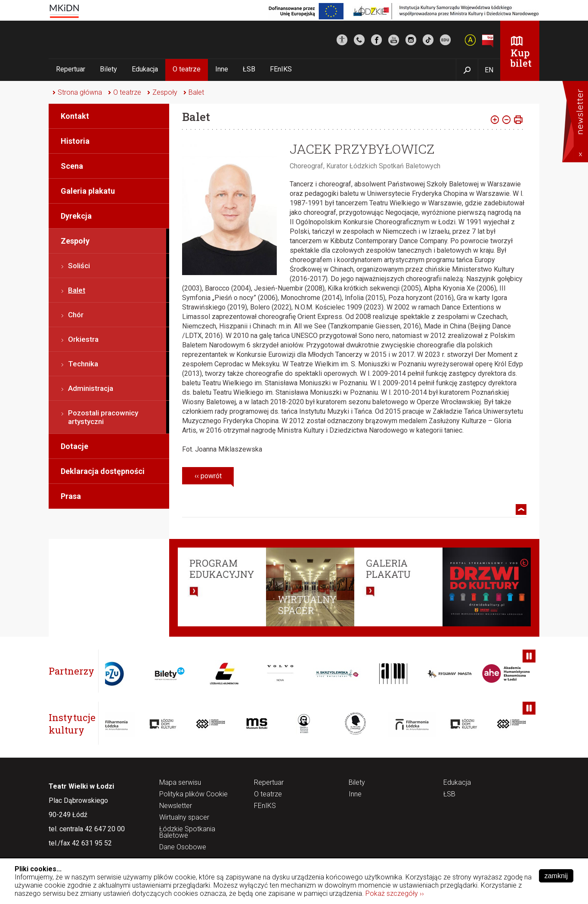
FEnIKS (281, 69)
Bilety (108, 69)
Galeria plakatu (88, 191)
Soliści (79, 266)
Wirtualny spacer (184, 818)
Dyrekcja (76, 216)
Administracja (91, 388)
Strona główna (80, 92)
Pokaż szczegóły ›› (395, 893)
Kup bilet (521, 58)
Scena (72, 166)
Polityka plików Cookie (193, 794)
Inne (222, 69)
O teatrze (187, 69)
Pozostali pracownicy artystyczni (103, 417)
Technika (83, 364)
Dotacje (74, 446)
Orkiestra (83, 339)
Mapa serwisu (180, 783)
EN (489, 70)
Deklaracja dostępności (103, 471)
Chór (76, 315)
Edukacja (145, 69)
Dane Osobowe (183, 847)
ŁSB (249, 69)
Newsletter (176, 806)
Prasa (71, 496)
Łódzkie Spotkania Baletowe (187, 833)
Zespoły (165, 92)
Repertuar (71, 69)
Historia (75, 141)
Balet (196, 92)
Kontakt (75, 116)
